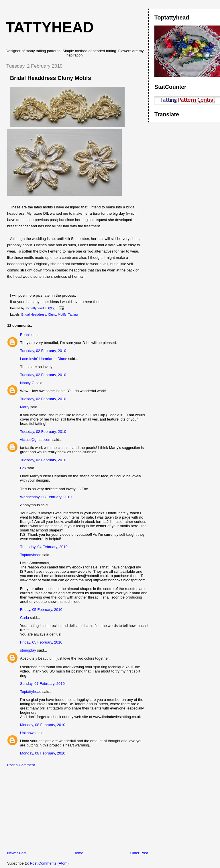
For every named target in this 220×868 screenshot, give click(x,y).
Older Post (139, 853)
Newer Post (17, 853)
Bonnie (26, 335)
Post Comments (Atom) (49, 863)
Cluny (52, 314)
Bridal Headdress (34, 314)
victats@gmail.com (36, 440)
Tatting (73, 314)
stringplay (28, 650)
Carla (24, 618)
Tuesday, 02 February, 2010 (43, 351)
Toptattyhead (31, 555)
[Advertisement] (44, 810)
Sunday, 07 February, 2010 (42, 684)
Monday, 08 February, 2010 (43, 725)
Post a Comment (21, 765)
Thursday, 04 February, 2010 (44, 547)
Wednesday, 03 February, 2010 (46, 497)
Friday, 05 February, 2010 (41, 610)
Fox (23, 468)
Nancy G (27, 383)
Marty (25, 407)
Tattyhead (50, 27)
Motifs (62, 314)
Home (78, 853)
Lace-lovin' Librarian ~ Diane (44, 359)
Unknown (28, 733)
